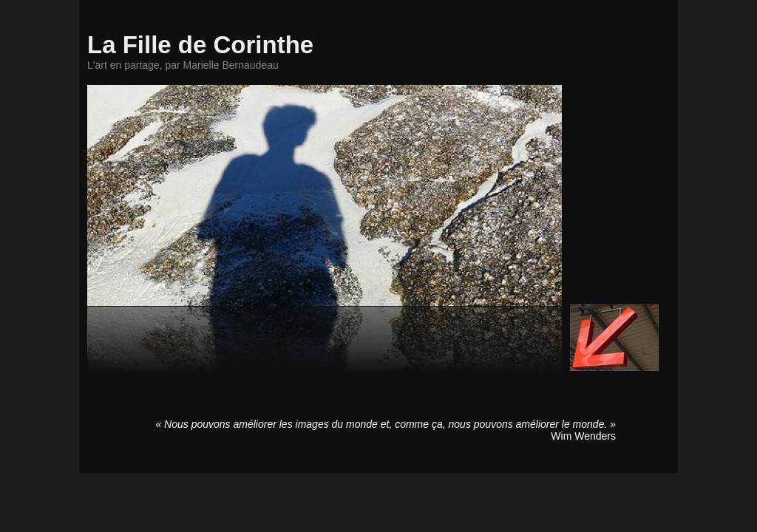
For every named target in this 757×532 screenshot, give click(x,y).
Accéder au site (614, 338)
